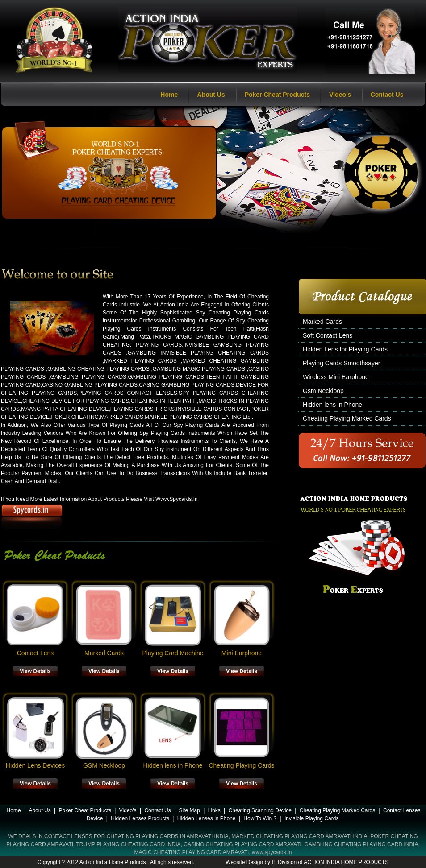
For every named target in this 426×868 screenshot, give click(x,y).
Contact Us (387, 95)
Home (169, 95)
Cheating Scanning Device (260, 810)
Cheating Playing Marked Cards (337, 810)
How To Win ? (260, 818)
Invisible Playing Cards (311, 818)
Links (214, 810)
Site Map (190, 810)
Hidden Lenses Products (140, 818)
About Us (211, 95)
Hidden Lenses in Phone (207, 818)
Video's (340, 95)
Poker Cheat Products (277, 95)
